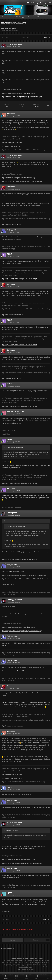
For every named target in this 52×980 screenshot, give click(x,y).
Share (12, 940)
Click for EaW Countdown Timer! (12, 146)
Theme (26, 959)
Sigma (9, 893)
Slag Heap (15, 30)
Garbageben (12, 513)
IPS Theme (12, 959)
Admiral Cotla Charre (15, 412)
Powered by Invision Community (26, 969)
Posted (13, 47)
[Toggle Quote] (4, 448)
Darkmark (11, 187)
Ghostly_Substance (10, 28)
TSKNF (9, 254)
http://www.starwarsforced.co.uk (12, 224)
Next (45, 37)
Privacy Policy (33, 959)
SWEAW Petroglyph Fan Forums (12, 143)
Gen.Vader (11, 488)
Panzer (10, 787)
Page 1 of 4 (26, 37)
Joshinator (11, 113)
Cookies (41, 959)
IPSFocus (19, 959)
